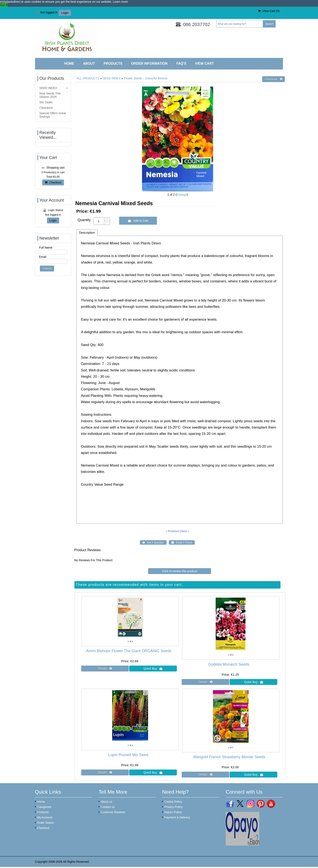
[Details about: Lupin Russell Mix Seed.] (105, 772)
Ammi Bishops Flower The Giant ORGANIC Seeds (129, 651)
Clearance (46, 108)
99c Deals (46, 102)
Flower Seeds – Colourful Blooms (146, 78)
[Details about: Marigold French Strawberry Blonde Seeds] (205, 775)
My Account (45, 817)
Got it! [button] (4, 5)
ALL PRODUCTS (88, 78)
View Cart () (269, 11)
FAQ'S (181, 64)
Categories (44, 807)
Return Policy (173, 812)
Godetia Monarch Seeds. (229, 664)
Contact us (108, 807)
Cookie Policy (173, 802)
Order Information (149, 64)
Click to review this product (180, 571)
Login (65, 13)
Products (113, 64)
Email (43, 257)
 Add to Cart (138, 221)
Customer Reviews (113, 812)
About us (106, 802)
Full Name (46, 248)
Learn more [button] (120, 2)
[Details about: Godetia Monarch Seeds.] (205, 682)
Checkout (53, 182)
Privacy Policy (173, 807)
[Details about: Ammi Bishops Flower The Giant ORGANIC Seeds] (105, 669)
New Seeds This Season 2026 (50, 95)
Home (69, 64)
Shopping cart (55, 168)
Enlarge (182, 195)
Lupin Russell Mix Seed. (129, 755)
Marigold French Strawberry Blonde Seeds (229, 757)
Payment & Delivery (177, 817)
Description (87, 233)
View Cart (205, 64)
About (89, 64)
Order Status (45, 823)
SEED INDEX (111, 78)
